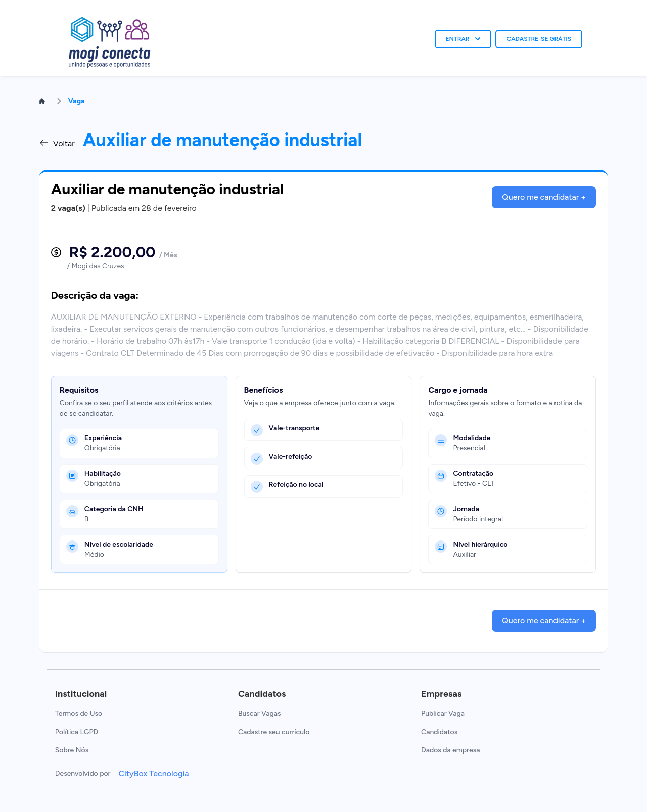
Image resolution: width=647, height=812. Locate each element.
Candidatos (439, 732)
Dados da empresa (450, 750)
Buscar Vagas (260, 714)
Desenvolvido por (83, 773)
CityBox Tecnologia (153, 773)
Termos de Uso (79, 714)
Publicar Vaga (443, 714)
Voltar (57, 143)
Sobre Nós (72, 750)
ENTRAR (463, 39)
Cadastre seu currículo (274, 732)
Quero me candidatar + (544, 197)
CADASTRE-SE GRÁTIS (539, 39)
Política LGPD (77, 732)
